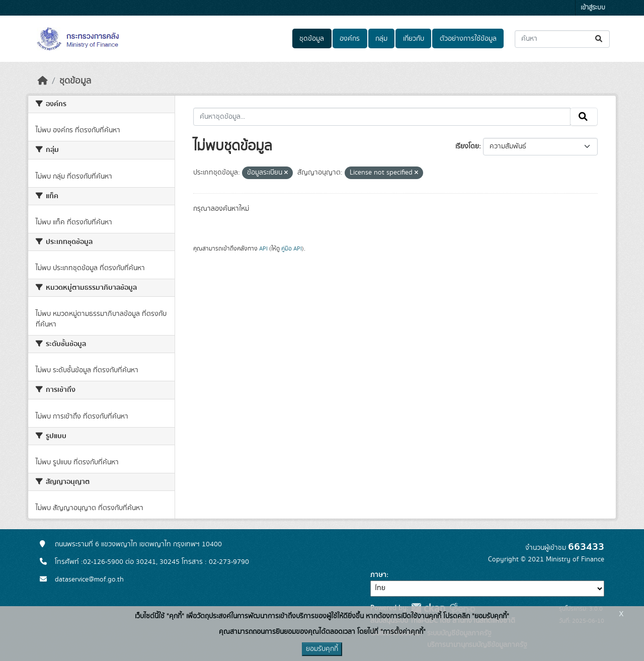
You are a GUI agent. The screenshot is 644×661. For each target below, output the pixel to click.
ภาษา (378, 575)
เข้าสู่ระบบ (593, 8)
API (263, 249)
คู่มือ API (292, 249)
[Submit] (599, 39)
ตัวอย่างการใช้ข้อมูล (468, 39)
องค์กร (350, 39)
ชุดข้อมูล (312, 39)
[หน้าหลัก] (43, 81)
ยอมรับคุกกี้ (322, 649)
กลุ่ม (381, 39)
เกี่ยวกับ (414, 39)
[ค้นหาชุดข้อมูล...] (562, 39)
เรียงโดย (467, 146)
